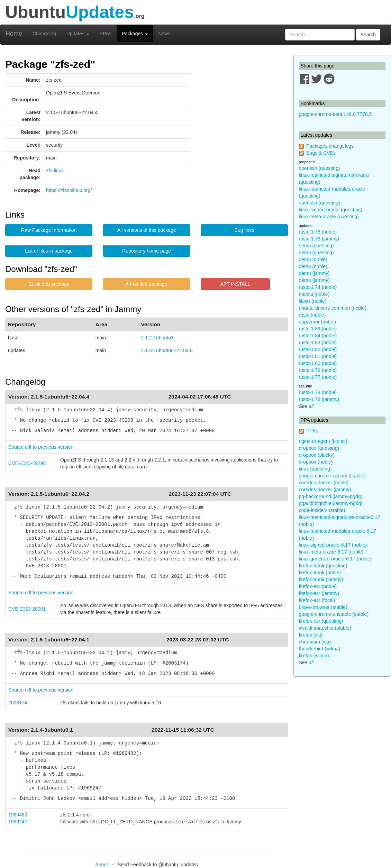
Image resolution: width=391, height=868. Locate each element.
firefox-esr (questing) (321, 621)
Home (14, 34)
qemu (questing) (316, 246)
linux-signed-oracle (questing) (331, 210)
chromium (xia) (315, 642)
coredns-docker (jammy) (325, 490)
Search (368, 35)
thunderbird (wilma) (320, 649)
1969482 (18, 815)
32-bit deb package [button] (49, 284)
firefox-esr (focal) (317, 600)
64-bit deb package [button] (147, 284)
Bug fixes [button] (244, 230)
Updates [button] (78, 34)
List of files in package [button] (49, 251)
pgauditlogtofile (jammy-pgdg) (331, 503)
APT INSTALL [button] (235, 284)
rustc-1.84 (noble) (318, 336)
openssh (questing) (320, 168)
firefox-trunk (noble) (320, 573)
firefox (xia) (311, 635)
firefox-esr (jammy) (319, 593)
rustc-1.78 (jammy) (319, 239)
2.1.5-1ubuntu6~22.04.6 (167, 350)
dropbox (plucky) (317, 455)
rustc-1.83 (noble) (318, 342)
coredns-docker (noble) (324, 483)
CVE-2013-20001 (27, 609)
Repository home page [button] (147, 251)
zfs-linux (55, 171)
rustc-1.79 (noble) (318, 370)
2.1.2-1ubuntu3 (157, 338)
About (102, 865)
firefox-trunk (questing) (323, 566)
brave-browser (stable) (323, 607)
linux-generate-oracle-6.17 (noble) (335, 559)
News (164, 34)
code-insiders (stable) (322, 510)
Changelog (44, 34)
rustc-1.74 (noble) (318, 287)
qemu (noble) (313, 259)
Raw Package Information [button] (49, 230)
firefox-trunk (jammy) (321, 579)
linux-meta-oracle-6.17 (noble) (331, 552)
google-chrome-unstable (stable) (334, 614)
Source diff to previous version (41, 447)
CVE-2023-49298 (27, 463)
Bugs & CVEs (321, 153)
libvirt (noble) (313, 301)
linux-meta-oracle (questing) (329, 217)
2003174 (18, 703)
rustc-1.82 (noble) (318, 349)
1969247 (18, 822)
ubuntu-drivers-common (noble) (333, 308)
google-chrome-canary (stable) (332, 476)
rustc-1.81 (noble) (318, 356)
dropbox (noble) (316, 462)
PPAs (106, 34)
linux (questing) (315, 469)
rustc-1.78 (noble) (318, 232)
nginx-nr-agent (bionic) (323, 441)
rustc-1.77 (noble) (318, 377)
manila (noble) (314, 294)
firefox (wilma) (314, 656)
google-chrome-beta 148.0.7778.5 (335, 114)
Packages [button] (135, 34)
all (311, 406)
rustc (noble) (312, 315)
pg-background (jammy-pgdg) (331, 496)
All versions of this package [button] (147, 230)
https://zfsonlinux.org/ (69, 190)
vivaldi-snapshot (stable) (325, 628)
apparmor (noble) (317, 322)
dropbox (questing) (319, 448)
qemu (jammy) (314, 273)
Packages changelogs (330, 146)
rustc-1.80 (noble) (318, 363)
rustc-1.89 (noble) (318, 329)
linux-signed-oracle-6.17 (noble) (333, 545)
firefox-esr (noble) (318, 586)
